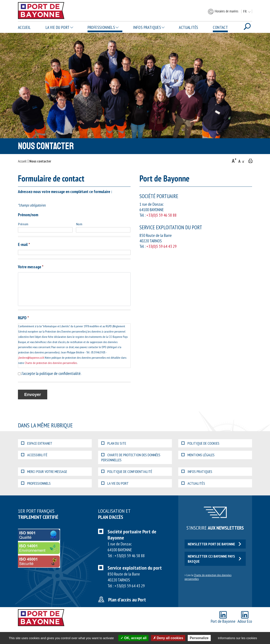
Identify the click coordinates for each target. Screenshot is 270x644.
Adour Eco (245, 618)
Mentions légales (198, 455)
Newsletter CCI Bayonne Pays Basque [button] (214, 559)
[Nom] (103, 230)
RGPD (23, 318)
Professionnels (101, 27)
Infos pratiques (147, 27)
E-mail (24, 244)
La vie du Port (58, 27)
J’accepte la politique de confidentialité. (51, 373)
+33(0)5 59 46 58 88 (161, 215)
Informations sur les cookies (238, 638)
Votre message (31, 267)
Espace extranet (37, 443)
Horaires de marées (223, 12)
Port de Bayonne (223, 618)
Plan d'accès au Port (127, 600)
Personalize (199, 638)
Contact (220, 27)
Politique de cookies (200, 443)
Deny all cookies (168, 638)
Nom (79, 224)
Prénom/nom (28, 215)
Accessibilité (34, 455)
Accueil (24, 27)
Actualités (188, 27)
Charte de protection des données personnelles (51, 363)
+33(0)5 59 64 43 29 (161, 246)
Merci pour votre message (44, 472)
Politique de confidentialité (127, 472)
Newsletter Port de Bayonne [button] (214, 544)
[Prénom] (45, 230)
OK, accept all (133, 638)
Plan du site (114, 443)
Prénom (23, 224)
